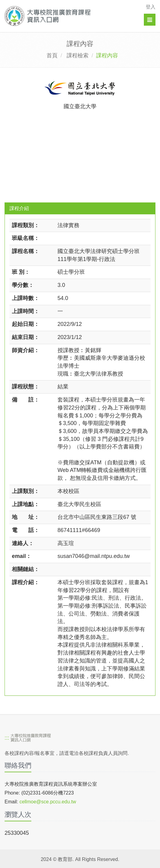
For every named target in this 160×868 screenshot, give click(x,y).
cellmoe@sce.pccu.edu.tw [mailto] (48, 802)
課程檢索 (78, 55)
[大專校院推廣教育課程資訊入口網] (65, 16)
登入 (151, 7)
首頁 (52, 55)
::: (7, 738)
